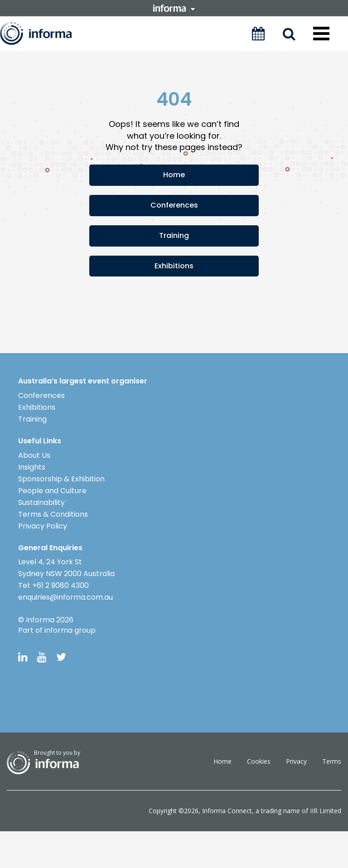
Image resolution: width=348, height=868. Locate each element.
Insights (32, 467)
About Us (34, 455)
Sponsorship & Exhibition (61, 479)
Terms (332, 761)
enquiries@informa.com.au (65, 597)
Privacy (296, 761)
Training (174, 235)
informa (174, 8)
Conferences (174, 205)
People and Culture (52, 491)
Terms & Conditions (53, 514)
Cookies (259, 761)
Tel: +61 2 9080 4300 (53, 585)
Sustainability (41, 502)
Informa (44, 33)
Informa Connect (227, 811)
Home (174, 175)
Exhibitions (174, 266)
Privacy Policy (43, 526)
